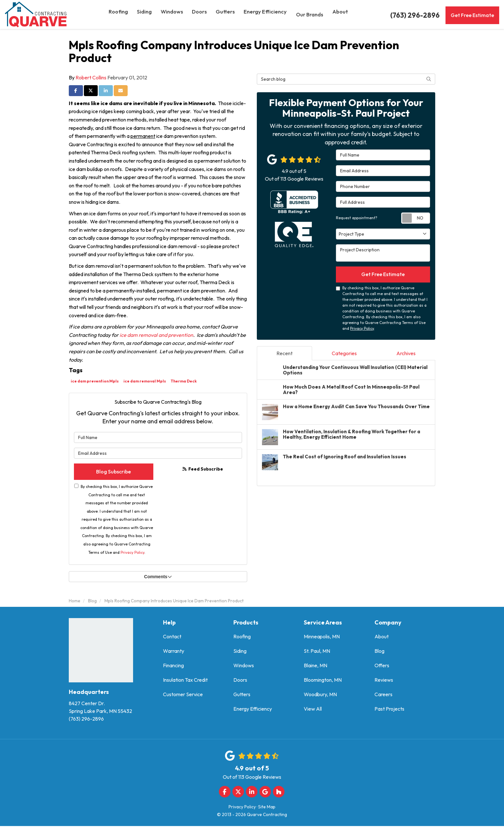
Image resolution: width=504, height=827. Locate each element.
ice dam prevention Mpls (95, 381)
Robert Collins (91, 77)
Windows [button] (175, 14)
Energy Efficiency (253, 710)
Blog (379, 652)
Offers (382, 666)
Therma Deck (184, 381)
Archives (406, 354)
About (382, 637)
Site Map (267, 808)
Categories (344, 354)
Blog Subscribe (113, 472)
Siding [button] (147, 14)
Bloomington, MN (323, 681)
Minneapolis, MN (322, 637)
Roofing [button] (120, 14)
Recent (284, 354)
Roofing (242, 637)
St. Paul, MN (317, 652)
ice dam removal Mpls (145, 381)
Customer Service (183, 695)
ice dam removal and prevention (156, 335)
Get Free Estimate (472, 15)
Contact (172, 637)
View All (313, 710)
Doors (240, 681)
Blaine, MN (315, 666)
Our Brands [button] (311, 14)
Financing (173, 666)
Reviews (384, 681)
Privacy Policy (132, 553)
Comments (158, 578)
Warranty (174, 652)
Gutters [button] (229, 14)
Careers (383, 695)
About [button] (342, 14)
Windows (244, 666)
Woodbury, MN (320, 695)
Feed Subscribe (203, 469)
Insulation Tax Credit (185, 681)
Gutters (242, 695)
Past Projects (389, 710)
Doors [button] (203, 14)
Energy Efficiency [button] (268, 14)
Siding (240, 652)
